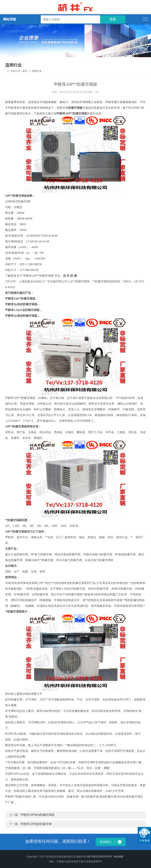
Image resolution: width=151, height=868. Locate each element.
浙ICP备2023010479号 (99, 857)
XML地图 (118, 857)
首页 (25, 71)
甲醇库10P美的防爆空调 (36, 824)
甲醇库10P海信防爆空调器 (38, 815)
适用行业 (37, 71)
